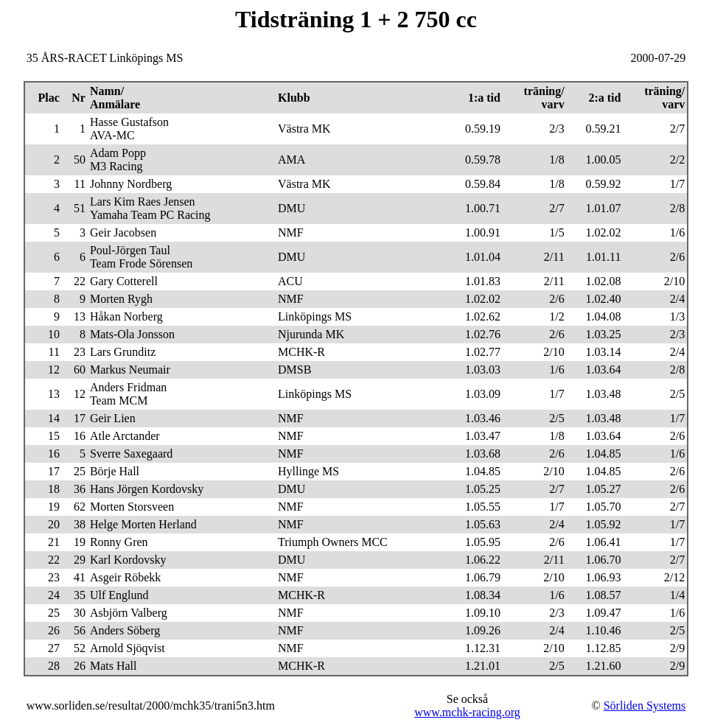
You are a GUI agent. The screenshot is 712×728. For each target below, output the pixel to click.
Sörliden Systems (645, 706)
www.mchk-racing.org (467, 712)
